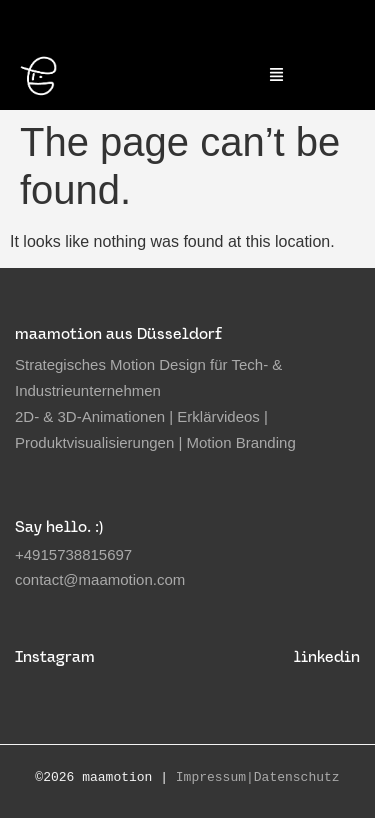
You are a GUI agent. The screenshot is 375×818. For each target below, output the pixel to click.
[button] (277, 76)
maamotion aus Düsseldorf (118, 333)
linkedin (327, 656)
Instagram (55, 656)
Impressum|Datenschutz (258, 778)
